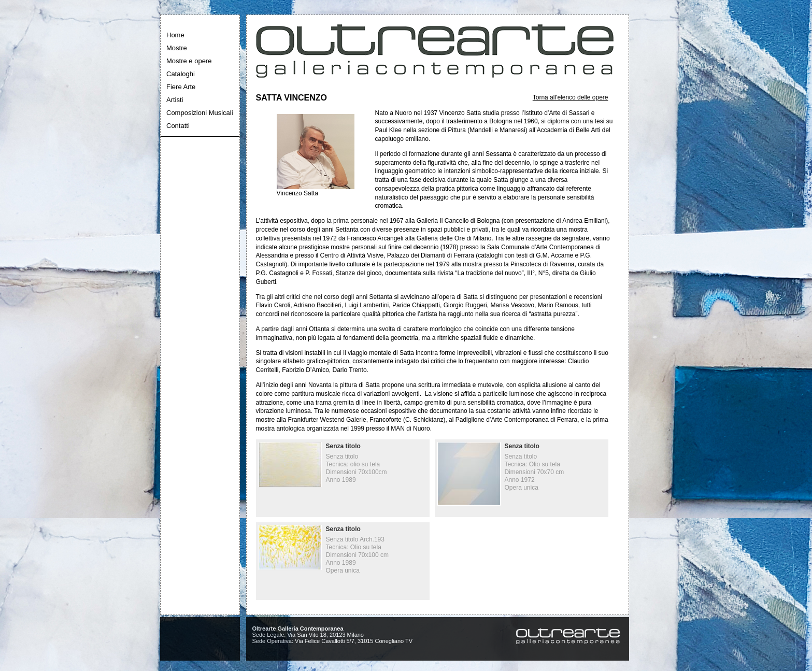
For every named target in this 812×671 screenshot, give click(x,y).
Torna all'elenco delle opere (571, 97)
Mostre (177, 48)
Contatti (178, 126)
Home (175, 35)
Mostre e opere (189, 61)
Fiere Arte (181, 87)
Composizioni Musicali (200, 113)
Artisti (175, 100)
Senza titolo (343, 446)
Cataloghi (181, 74)
